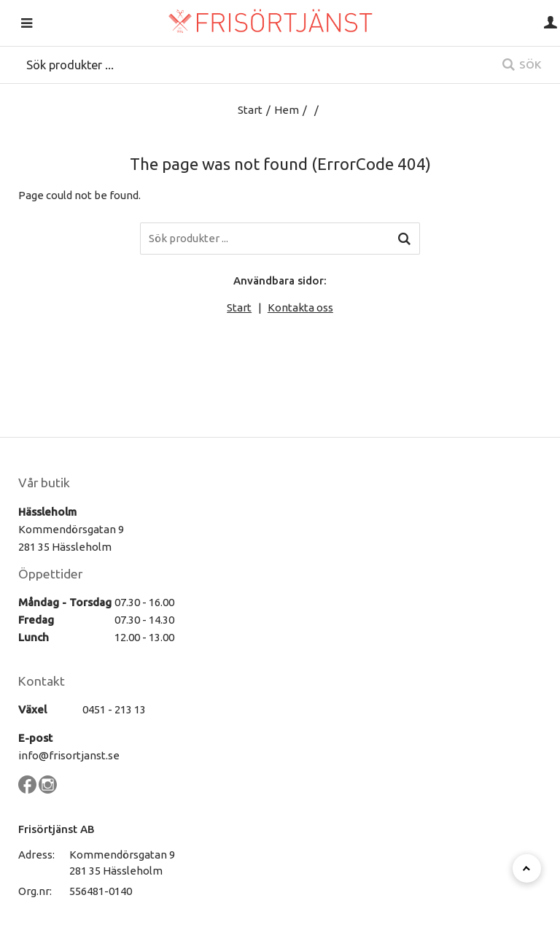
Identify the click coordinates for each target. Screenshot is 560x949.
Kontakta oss (300, 307)
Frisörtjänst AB (57, 829)
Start (250, 110)
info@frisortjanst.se (69, 755)
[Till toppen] (527, 868)
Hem (287, 110)
